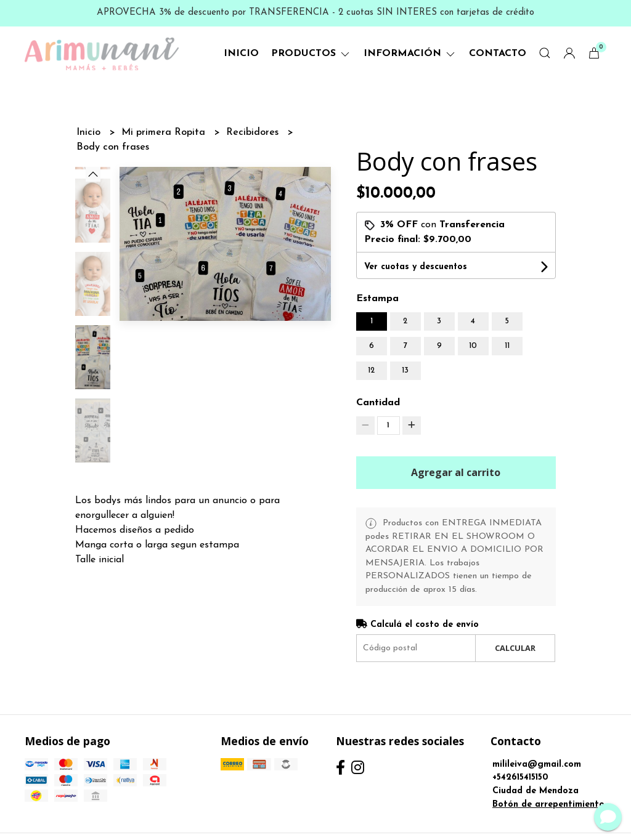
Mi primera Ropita (165, 132)
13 (405, 370)
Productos (311, 54)
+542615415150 (520, 777)
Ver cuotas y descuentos (416, 267)
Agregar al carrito (456, 472)
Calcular (515, 648)
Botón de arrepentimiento (548, 805)
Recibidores (254, 132)
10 (473, 346)
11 (507, 346)
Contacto (498, 54)
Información (410, 54)
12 (371, 370)
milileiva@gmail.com (537, 765)
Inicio (241, 54)
